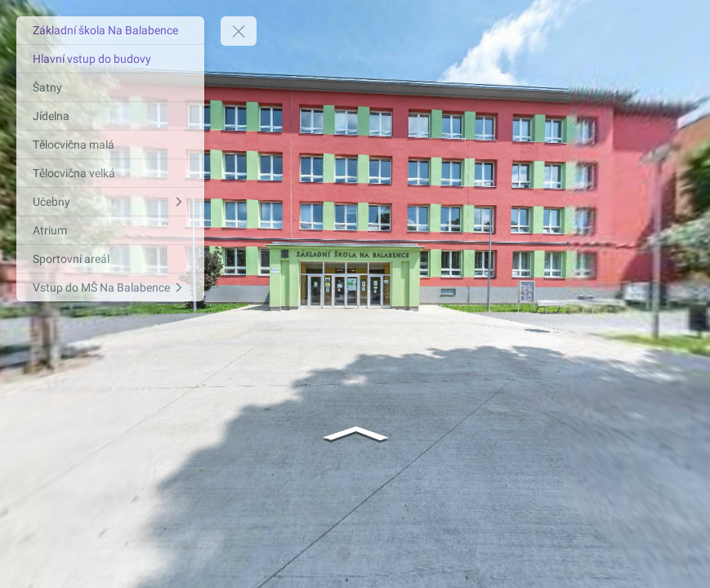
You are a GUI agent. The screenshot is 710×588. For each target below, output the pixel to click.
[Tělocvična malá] (110, 145)
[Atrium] (110, 230)
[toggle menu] (239, 31)
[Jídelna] (110, 116)
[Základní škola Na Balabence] (110, 30)
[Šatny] (110, 87)
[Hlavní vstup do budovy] (110, 59)
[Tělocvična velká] (110, 173)
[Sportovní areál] (110, 259)
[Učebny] (110, 202)
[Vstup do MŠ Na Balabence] (110, 287)
